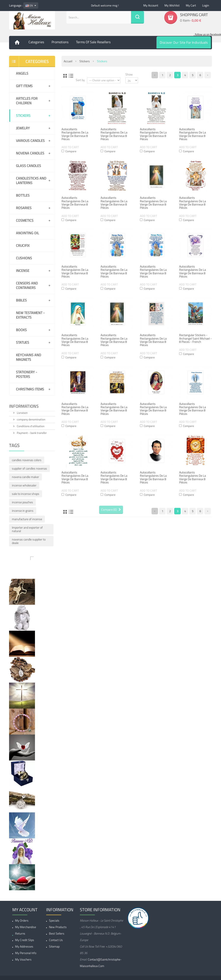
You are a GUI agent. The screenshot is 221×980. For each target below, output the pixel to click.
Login (206, 5)
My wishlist (172, 5)
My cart (191, 5)
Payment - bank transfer (32, 433)
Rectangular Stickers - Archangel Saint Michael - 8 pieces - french (195, 338)
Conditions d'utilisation (30, 426)
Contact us (56, 940)
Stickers (85, 61)
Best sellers (57, 933)
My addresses (24, 946)
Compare (71, 151)
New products (58, 927)
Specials (54, 920)
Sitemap (54, 946)
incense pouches (22, 502)
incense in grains (23, 511)
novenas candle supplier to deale (29, 541)
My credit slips (25, 940)
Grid (65, 76)
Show (129, 74)
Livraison (22, 413)
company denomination (31, 419)
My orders (22, 920)
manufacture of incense (27, 519)
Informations (24, 407)
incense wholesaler (24, 485)
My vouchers (23, 959)
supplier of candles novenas (29, 468)
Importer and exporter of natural (27, 529)
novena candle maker (25, 477)
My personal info (26, 953)
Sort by (80, 80)
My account (151, 5)
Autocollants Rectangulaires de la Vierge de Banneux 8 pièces (75, 134)
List (71, 76)
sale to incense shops (26, 494)
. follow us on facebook (207, 34)
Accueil (68, 61)
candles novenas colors (27, 460)
